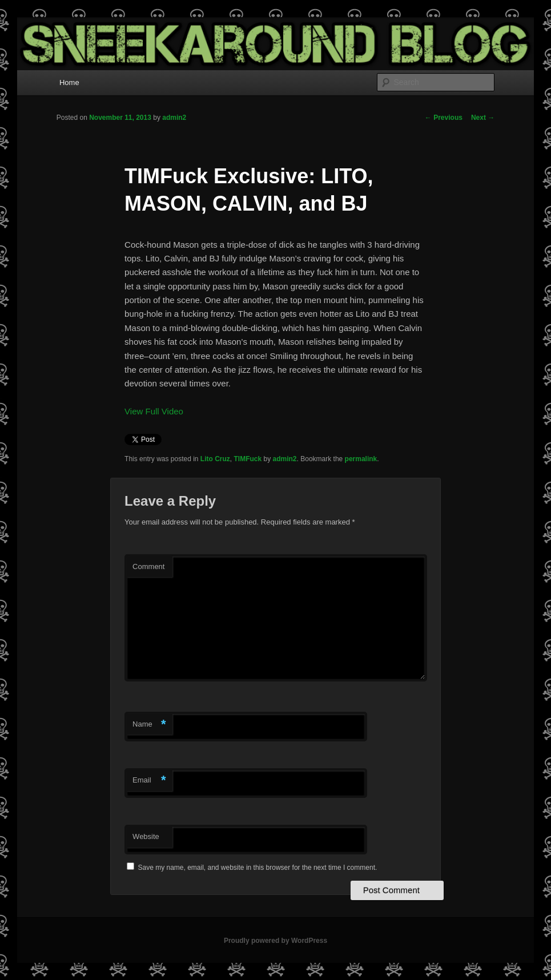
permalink (361, 459)
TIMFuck (248, 459)
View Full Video (154, 411)
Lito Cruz (215, 459)
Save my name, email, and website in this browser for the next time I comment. (257, 868)
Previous (444, 118)
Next (483, 118)
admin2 (174, 118)
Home (69, 82)
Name (149, 725)
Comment (148, 566)
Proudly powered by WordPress (275, 941)
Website (146, 836)
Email (149, 781)
